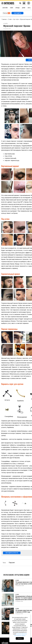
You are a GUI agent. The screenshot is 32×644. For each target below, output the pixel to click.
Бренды (18, 8)
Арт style (16, 19)
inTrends (7, 3)
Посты (7, 13)
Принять (20, 638)
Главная (4, 19)
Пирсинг (12, 563)
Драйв (24, 8)
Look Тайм (5, 8)
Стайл (12, 8)
